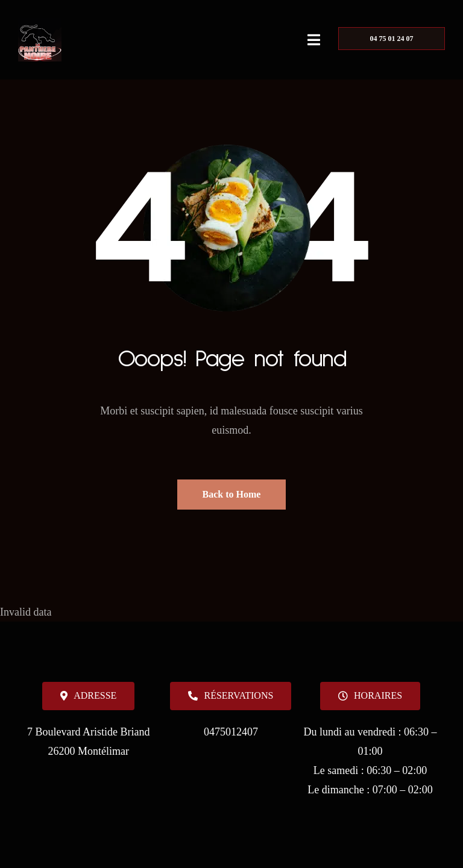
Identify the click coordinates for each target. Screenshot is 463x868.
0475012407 (231, 732)
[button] (370, 696)
